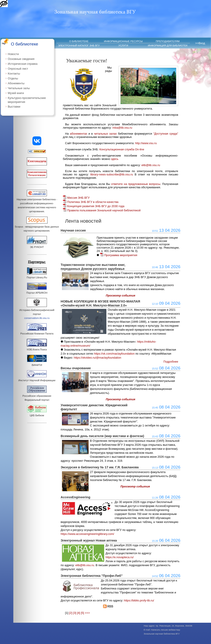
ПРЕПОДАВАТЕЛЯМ (168, 41)
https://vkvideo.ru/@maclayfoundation (98, 358)
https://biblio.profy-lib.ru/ (139, 600)
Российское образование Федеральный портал (37, 396)
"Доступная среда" (166, 134)
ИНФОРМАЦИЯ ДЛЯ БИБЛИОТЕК (168, 45)
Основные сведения (21, 59)
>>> (87, 613)
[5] (82, 613)
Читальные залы (19, 88)
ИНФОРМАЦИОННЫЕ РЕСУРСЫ (123, 41)
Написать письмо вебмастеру (166, 630)
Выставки (14, 107)
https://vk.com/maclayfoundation (114, 354)
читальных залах (105, 134)
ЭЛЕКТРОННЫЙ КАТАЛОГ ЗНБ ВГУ (79, 45)
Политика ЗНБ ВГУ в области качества (91, 202)
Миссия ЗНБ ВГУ (76, 198)
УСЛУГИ (123, 45)
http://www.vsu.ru (146, 143)
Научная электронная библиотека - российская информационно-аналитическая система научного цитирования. (37, 203)
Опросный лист (18, 69)
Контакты (14, 74)
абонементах (79, 134)
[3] (75, 613)
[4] (78, 613)
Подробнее (171, 362)
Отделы (13, 78)
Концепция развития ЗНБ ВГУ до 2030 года (94, 206)
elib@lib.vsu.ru (151, 165)
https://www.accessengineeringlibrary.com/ (87, 534)
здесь (115, 159)
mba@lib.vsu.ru (122, 128)
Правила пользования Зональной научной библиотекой (102, 210)
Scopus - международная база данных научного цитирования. (37, 227)
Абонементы (16, 83)
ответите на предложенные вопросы (136, 184)
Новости (13, 54)
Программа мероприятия (119, 255)
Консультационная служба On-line (122, 149)
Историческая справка (23, 64)
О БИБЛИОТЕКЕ (79, 41)
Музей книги (16, 93)
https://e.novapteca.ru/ (120, 557)
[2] (71, 613)
